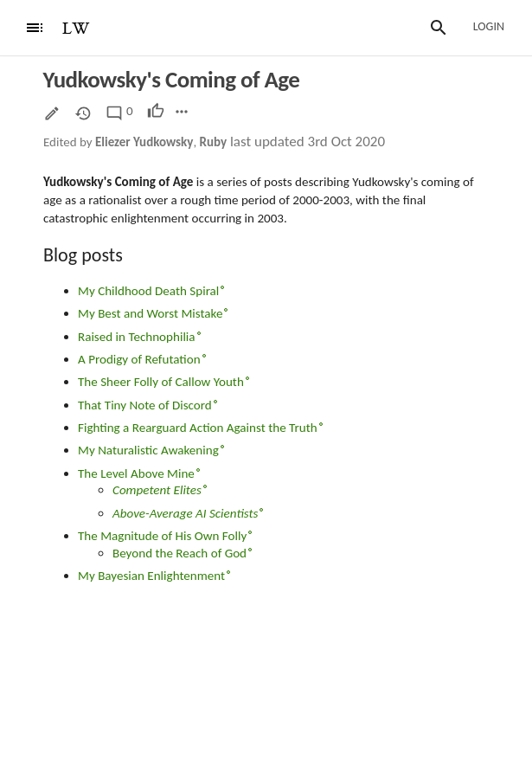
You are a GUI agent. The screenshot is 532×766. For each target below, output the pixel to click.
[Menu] (35, 28)
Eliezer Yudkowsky (144, 142)
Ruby (214, 142)
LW (76, 29)
